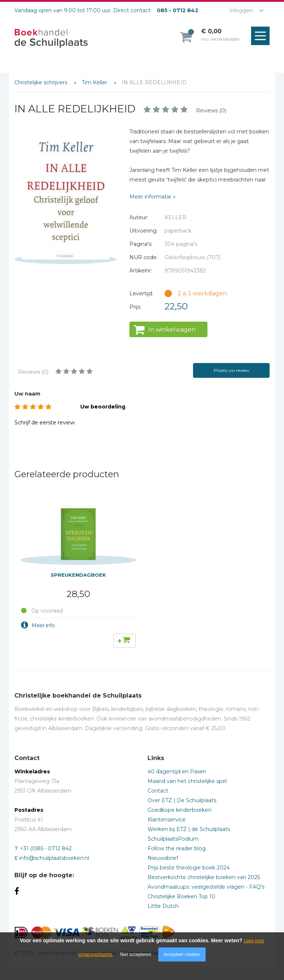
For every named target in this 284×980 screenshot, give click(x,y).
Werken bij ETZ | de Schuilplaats (189, 829)
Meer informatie (150, 197)
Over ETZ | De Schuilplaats (182, 800)
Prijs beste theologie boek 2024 (189, 868)
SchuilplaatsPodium (173, 839)
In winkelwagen (172, 330)
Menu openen (262, 36)
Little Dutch (163, 906)
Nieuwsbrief (163, 858)
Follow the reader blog (177, 848)
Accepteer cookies (182, 954)
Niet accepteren (136, 954)
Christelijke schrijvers (42, 82)
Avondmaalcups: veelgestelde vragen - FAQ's (206, 887)
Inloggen (241, 10)
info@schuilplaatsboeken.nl (54, 858)
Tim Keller (95, 82)
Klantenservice (167, 820)
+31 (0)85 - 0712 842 (46, 848)
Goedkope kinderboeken (180, 810)
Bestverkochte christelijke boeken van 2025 (204, 877)
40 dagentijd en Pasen (177, 772)
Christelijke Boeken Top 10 (181, 896)
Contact (158, 791)
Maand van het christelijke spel (187, 781)
